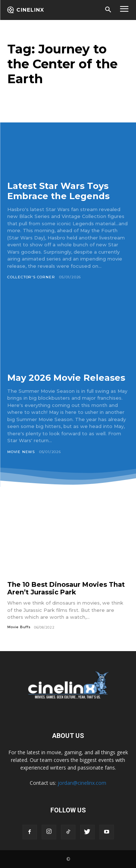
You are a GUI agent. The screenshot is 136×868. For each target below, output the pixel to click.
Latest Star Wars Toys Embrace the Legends (58, 191)
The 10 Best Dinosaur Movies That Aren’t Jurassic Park (66, 588)
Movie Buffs (19, 627)
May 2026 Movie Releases (66, 378)
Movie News (21, 452)
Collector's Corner (31, 277)
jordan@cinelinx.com (82, 783)
